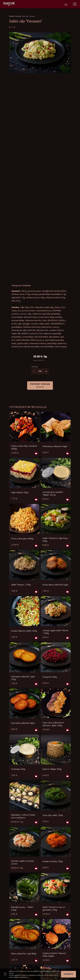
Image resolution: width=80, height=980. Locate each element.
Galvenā (12, 16)
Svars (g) (35, 367)
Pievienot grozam (40, 386)
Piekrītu (68, 974)
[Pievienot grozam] (36, 453)
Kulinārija (18, 16)
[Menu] (75, 4)
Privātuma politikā (50, 975)
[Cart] (66, 4)
